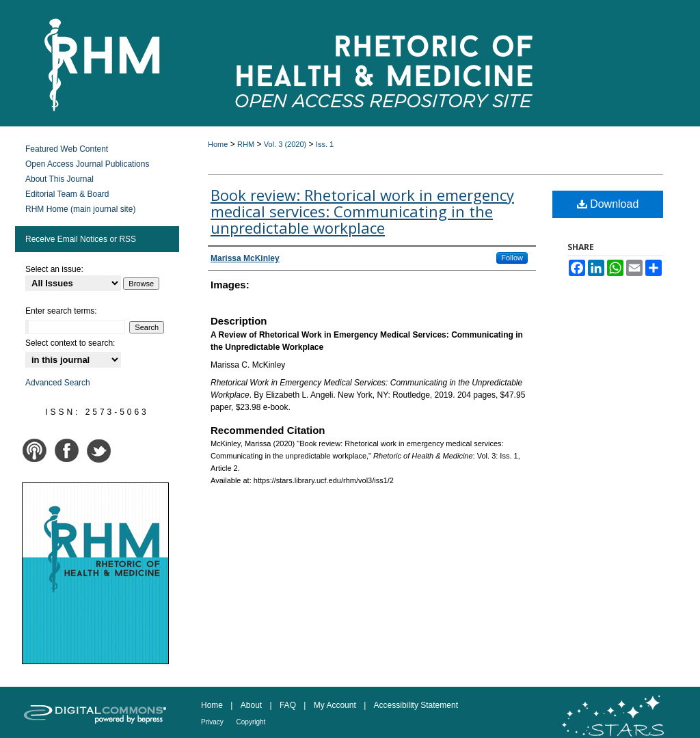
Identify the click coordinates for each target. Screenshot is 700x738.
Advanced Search (58, 383)
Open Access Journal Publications (87, 164)
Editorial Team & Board (67, 194)
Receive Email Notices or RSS (81, 239)
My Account (336, 705)
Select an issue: (54, 269)
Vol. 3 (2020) (285, 144)
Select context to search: (70, 343)
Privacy (213, 722)
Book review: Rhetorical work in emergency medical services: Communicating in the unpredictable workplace (362, 211)
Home (218, 144)
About (253, 705)
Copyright (251, 722)
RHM (246, 144)
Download (608, 204)
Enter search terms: (61, 311)
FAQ (289, 705)
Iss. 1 (325, 144)
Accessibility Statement (416, 705)
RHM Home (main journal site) (80, 209)
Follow (512, 258)
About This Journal (59, 179)
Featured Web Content (67, 149)
